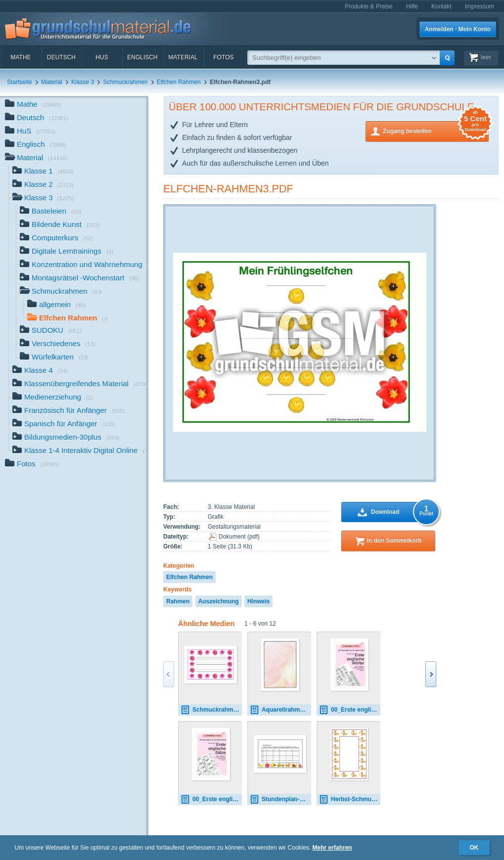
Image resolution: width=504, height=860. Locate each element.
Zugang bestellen (436, 130)
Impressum (480, 6)
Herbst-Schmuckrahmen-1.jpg (350, 799)
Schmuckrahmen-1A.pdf (211, 710)
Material (183, 57)
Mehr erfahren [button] (332, 848)
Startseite (20, 82)
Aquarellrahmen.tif (280, 710)
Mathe (21, 57)
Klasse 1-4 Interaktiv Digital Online (80, 451)
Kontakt (441, 6)
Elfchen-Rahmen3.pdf (228, 189)
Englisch (142, 57)
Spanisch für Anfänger (64, 425)
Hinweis (258, 601)
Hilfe (412, 6)
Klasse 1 (43, 172)
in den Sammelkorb (394, 541)
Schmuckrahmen (125, 82)
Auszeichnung (219, 601)
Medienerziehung (53, 398)
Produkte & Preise (369, 6)
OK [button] (474, 848)
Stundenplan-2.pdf (280, 799)
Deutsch (61, 57)
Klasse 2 (43, 185)
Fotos (223, 57)
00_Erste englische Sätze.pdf (211, 799)
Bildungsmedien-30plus (66, 438)
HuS (102, 57)
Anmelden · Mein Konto (458, 29)
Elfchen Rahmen (179, 82)
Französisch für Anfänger (69, 411)
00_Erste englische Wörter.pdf (350, 710)
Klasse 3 (83, 82)
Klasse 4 (40, 371)
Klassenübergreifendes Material (80, 385)
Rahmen (178, 601)
